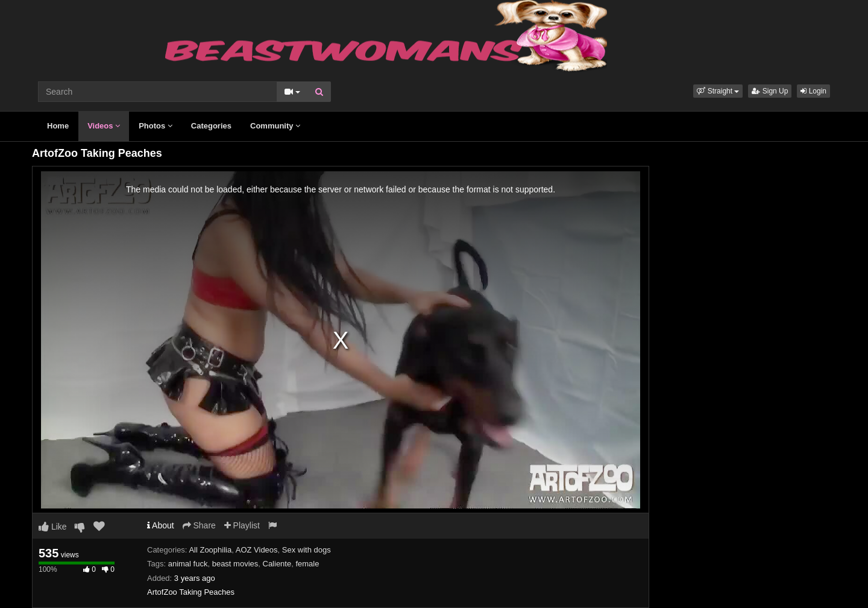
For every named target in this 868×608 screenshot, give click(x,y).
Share (199, 525)
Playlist (242, 525)
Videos (104, 126)
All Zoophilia (210, 550)
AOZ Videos (257, 550)
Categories (211, 126)
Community (275, 126)
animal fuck (188, 564)
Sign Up (770, 91)
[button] (718, 91)
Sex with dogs (307, 550)
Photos (156, 126)
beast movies (235, 564)
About (161, 525)
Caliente (277, 564)
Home (58, 126)
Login (813, 91)
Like (53, 527)
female (307, 564)
